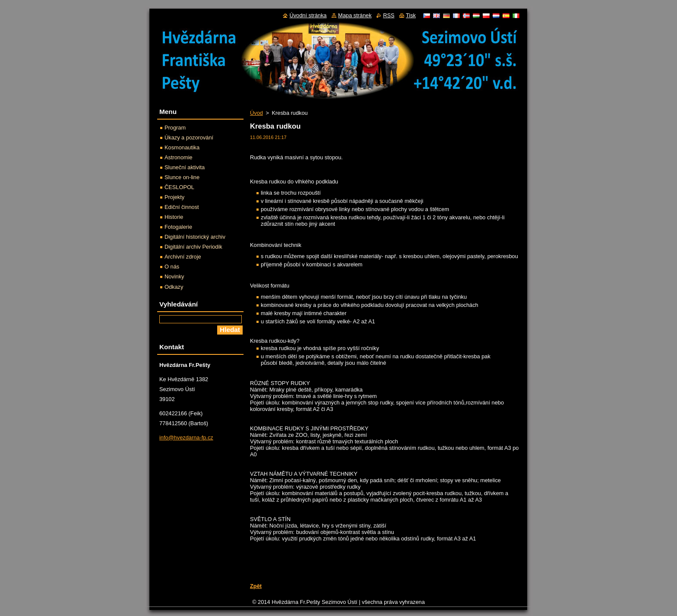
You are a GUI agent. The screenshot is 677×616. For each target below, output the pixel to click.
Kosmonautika (182, 147)
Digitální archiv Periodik (193, 247)
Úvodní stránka (308, 15)
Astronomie (179, 157)
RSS (389, 15)
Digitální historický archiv (195, 237)
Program (175, 128)
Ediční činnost (182, 207)
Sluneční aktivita (185, 167)
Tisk (411, 15)
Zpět (256, 586)
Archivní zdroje (183, 257)
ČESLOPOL (179, 187)
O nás (172, 267)
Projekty (174, 197)
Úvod (256, 113)
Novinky (174, 276)
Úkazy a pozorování (189, 137)
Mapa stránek (355, 15)
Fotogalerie (178, 227)
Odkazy (174, 287)
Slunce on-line (182, 177)
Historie (174, 217)
